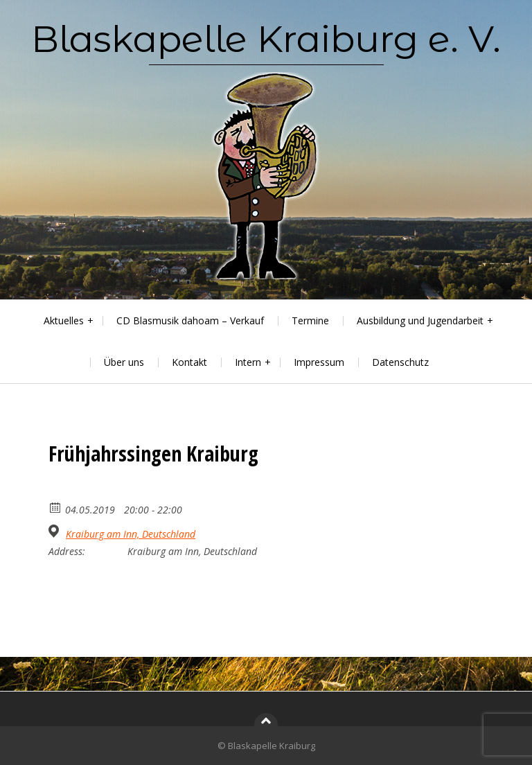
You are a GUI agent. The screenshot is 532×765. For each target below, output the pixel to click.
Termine (310, 320)
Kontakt (189, 362)
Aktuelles (64, 320)
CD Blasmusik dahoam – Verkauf (190, 320)
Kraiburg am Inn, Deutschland (131, 534)
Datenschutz (400, 362)
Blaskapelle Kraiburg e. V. (266, 39)
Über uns (124, 362)
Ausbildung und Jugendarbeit (420, 320)
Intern (248, 362)
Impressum (319, 362)
